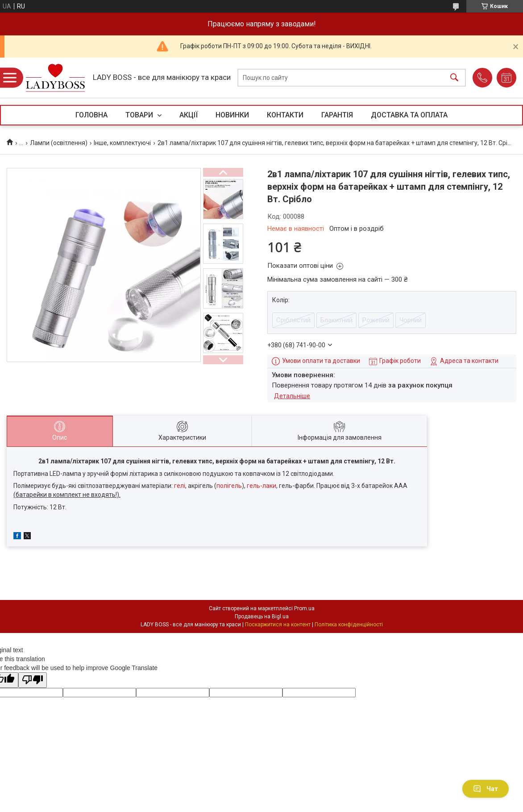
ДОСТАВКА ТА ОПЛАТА (409, 115)
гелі (180, 486)
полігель (229, 486)
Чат (486, 789)
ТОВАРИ (140, 115)
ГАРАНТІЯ (337, 115)
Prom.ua (304, 608)
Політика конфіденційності (349, 625)
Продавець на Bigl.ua (262, 616)
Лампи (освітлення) (59, 143)
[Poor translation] (33, 680)
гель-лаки (261, 486)
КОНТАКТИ (285, 115)
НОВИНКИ (232, 115)
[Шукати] (454, 78)
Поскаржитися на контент (278, 625)
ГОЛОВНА (91, 115)
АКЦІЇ (189, 115)
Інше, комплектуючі (122, 143)
